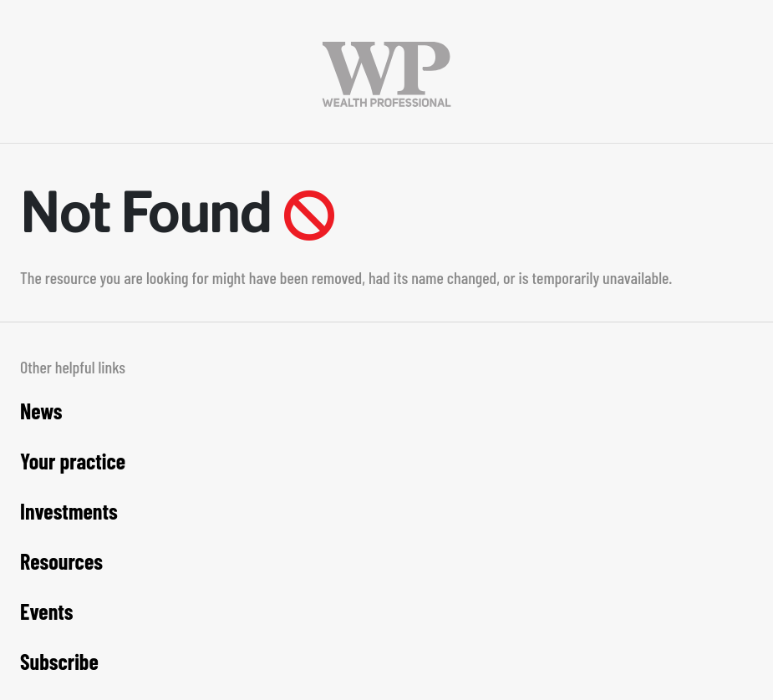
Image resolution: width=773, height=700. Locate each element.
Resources (61, 561)
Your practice (73, 461)
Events (47, 611)
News (41, 411)
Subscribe (59, 661)
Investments (69, 511)
